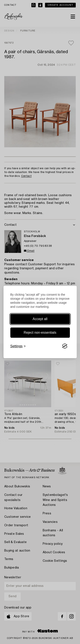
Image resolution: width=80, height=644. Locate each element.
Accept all (40, 319)
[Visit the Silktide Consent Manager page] (65, 346)
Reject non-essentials (40, 333)
